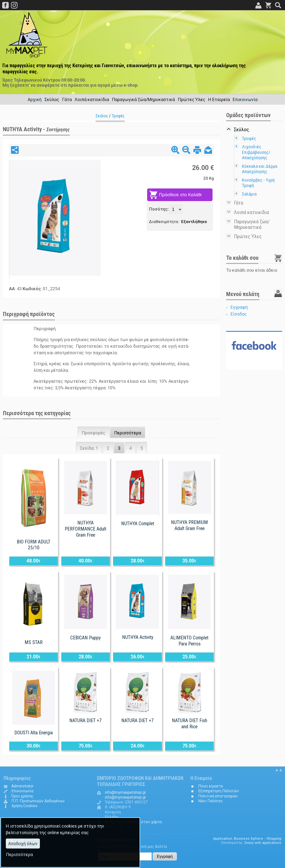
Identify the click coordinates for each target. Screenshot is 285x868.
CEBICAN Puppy (85, 638)
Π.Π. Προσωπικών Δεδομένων (38, 801)
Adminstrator (22, 786)
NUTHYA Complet (138, 524)
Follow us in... (254, 365)
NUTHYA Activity (138, 637)
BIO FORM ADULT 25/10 (34, 545)
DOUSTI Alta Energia (34, 733)
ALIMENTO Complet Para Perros (189, 641)
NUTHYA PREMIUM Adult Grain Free (189, 525)
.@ (125, 792)
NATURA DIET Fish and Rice (190, 724)
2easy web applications (263, 843)
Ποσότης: (159, 209)
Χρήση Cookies (24, 806)
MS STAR (34, 642)
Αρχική (35, 99)
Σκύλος (102, 116)
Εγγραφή (239, 307)
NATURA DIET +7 (85, 721)
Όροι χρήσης (22, 796)
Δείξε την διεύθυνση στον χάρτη (133, 822)
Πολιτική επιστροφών (218, 796)
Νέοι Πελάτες (211, 801)
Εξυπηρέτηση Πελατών (218, 791)
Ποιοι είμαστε (211, 786)
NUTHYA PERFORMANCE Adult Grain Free (85, 529)
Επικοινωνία (245, 99)
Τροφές (118, 116)
